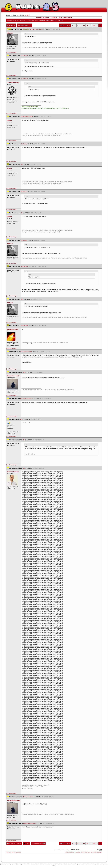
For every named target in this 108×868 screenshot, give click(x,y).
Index (26, 843)
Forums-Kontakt (69, 852)
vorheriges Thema (14, 843)
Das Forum (23, 20)
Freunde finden (52, 864)
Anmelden (26, 15)
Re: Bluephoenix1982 (26, 352)
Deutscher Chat (5, 864)
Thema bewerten (25, 25)
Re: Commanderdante (29, 797)
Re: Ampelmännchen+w (26, 399)
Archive (30, 20)
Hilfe (60, 17)
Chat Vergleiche (95, 864)
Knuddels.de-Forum (13, 20)
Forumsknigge (67, 17)
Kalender (54, 17)
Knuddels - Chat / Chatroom (82, 852)
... (81, 25)
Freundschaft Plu (63, 864)
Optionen (11, 25)
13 (84, 25)
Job (54, 865)
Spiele (71, 864)
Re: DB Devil (24, 56)
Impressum (104, 864)
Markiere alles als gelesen (14, 852)
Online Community (84, 864)
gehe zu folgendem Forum (61, 850)
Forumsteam (37, 20)
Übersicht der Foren (42, 17)
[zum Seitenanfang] (11, 52)
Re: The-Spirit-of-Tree (36, 29)
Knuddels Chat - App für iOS (39, 864)
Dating (76, 864)
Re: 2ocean (24, 144)
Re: (22, 165)
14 (87, 25)
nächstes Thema (38, 843)
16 (94, 25)
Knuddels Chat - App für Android (20, 864)
